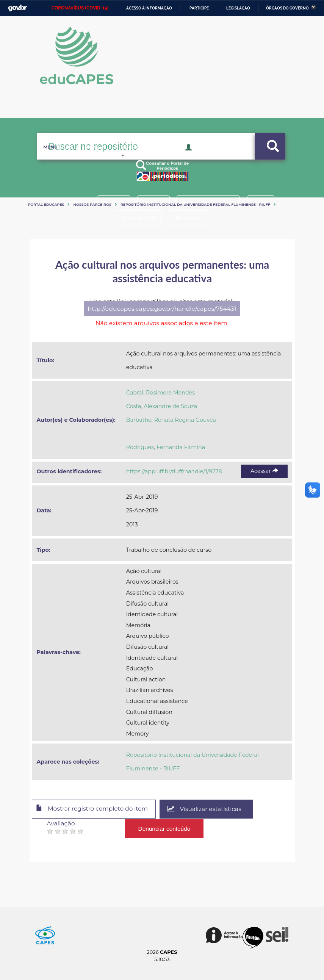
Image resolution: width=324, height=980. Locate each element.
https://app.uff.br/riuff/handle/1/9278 (174, 471)
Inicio (54, 159)
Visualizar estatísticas (211, 809)
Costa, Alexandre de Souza (162, 406)
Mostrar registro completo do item (95, 809)
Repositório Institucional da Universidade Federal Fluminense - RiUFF (195, 204)
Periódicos (190, 218)
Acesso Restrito (212, 158)
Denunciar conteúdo (165, 828)
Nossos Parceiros (92, 204)
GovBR (17, 8)
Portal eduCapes (46, 204)
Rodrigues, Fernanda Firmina (166, 447)
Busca (89, 159)
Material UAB (138, 218)
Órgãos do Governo (287, 8)
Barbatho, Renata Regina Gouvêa (171, 420)
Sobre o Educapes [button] (146, 159)
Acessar (264, 471)
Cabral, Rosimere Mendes (160, 393)
